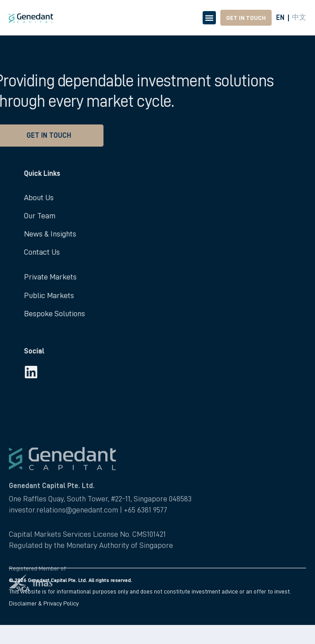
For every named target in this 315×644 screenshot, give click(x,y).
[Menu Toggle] (209, 18)
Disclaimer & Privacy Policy (44, 603)
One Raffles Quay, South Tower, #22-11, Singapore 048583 (100, 541)
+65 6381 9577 (146, 553)
